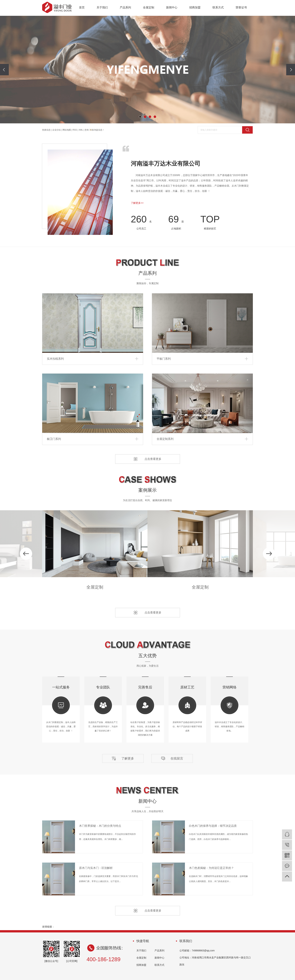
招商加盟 (195, 7)
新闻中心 (172, 7)
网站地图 (67, 130)
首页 (82, 7)
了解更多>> (137, 203)
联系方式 (218, 7)
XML (81, 130)
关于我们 (102, 7)
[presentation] (4, 70)
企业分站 (57, 130)
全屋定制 (149, 7)
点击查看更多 (153, 459)
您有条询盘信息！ (95, 130)
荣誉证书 (241, 7)
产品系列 (125, 7)
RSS (75, 130)
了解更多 (128, 758)
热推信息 (46, 130)
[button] (140, 117)
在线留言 (177, 758)
